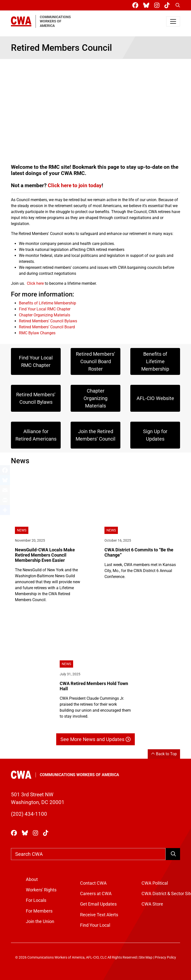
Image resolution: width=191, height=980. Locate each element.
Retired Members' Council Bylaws (36, 398)
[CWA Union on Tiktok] (168, 5)
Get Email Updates (98, 904)
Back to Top (164, 754)
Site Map (146, 957)
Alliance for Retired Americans (36, 435)
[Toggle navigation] (173, 21)
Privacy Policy (165, 957)
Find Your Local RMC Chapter (45, 309)
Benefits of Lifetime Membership (48, 303)
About (32, 879)
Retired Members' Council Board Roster (95, 361)
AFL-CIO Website (155, 398)
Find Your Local (95, 925)
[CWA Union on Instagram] (158, 5)
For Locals (36, 900)
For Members (39, 911)
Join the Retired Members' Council (95, 435)
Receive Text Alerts (99, 915)
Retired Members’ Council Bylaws (48, 321)
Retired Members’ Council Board (47, 327)
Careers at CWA (96, 894)
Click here (35, 283)
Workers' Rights (41, 890)
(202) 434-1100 (29, 814)
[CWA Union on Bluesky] (147, 5)
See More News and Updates (95, 739)
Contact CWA (93, 883)
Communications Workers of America (79, 775)
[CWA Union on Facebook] (136, 5)
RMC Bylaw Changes (37, 333)
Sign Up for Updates (155, 435)
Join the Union (40, 922)
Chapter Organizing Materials (45, 315)
